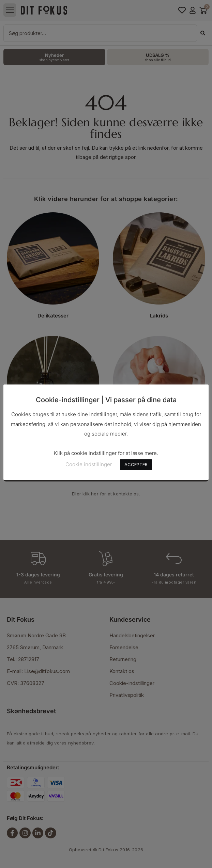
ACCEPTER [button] (136, 464)
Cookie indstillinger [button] (89, 464)
